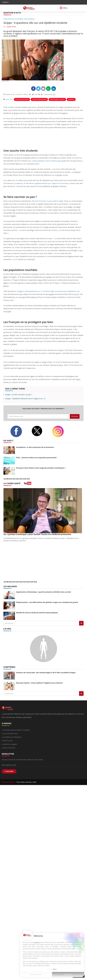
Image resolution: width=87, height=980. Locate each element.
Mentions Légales (10, 744)
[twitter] (40, 431)
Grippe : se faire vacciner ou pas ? (19, 394)
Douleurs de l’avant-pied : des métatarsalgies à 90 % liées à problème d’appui (46, 673)
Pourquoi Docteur (9, 782)
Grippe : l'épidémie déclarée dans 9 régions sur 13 (25, 398)
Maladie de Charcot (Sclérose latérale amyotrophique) (37, 613)
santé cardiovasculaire (39, 99)
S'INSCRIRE (9, 771)
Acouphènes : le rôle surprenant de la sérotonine (35, 447)
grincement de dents (22, 99)
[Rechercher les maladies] (81, 623)
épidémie (71, 99)
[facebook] (19, 431)
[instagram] (61, 431)
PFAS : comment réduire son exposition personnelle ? (37, 458)
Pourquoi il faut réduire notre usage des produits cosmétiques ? (41, 468)
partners (37, 942)
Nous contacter (9, 748)
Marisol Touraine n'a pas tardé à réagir (48, 201)
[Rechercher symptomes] (81, 693)
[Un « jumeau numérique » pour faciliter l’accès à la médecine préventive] (43, 511)
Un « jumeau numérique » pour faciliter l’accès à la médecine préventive (37, 534)
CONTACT (5, 2)
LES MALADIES (10, 586)
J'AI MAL (7, 629)
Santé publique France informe (45, 161)
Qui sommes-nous (11, 733)
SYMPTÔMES (9, 667)
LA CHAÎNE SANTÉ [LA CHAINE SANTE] (12, 483)
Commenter (50, 94)
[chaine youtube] (28, 484)
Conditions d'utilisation (12, 737)
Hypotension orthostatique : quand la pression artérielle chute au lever (44, 592)
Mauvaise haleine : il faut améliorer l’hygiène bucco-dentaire (39, 683)
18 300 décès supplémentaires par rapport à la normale (46, 183)
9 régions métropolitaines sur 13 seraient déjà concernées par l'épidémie (46, 291)
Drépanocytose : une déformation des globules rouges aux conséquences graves (47, 602)
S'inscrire (75, 416)
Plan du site (8, 741)
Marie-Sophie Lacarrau (57, 99)
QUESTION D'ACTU (12, 13)
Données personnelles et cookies (16, 730)
